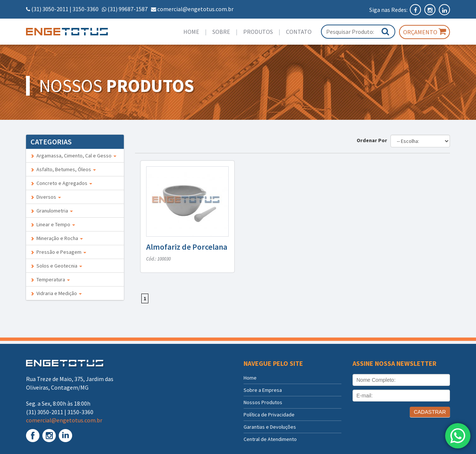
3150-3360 (86, 9)
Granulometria (52, 211)
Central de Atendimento (270, 439)
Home (191, 32)
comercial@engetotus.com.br (195, 9)
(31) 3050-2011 (50, 9)
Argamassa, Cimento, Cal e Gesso (73, 156)
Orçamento (424, 32)
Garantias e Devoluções (270, 427)
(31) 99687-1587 (128, 9)
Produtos (258, 32)
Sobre (221, 32)
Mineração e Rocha (57, 238)
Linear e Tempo (53, 224)
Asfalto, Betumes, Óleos (63, 169)
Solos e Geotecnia (56, 266)
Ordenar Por (373, 140)
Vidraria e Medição (56, 293)
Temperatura (50, 279)
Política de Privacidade (269, 415)
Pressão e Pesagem (58, 252)
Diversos (46, 197)
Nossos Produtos (263, 402)
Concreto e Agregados (61, 183)
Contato (299, 32)
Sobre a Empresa (263, 390)
